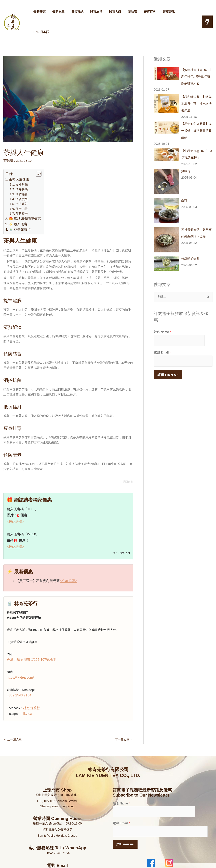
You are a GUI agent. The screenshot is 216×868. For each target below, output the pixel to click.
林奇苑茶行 (31, 681)
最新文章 (57, 13)
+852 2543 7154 (18, 669)
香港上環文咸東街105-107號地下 (29, 634)
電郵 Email (162, 326)
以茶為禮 (94, 13)
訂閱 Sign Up (168, 347)
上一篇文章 (13, 712)
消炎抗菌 (20, 179)
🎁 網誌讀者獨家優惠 (23, 197)
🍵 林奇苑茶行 (18, 206)
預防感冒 (20, 174)
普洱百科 (145, 13)
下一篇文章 (123, 712)
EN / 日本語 (184, 13)
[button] (207, 13)
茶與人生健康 (18, 161)
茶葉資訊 (164, 13)
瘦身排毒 (20, 188)
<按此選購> (15, 498)
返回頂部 (129, 458)
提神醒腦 (20, 166)
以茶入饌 (112, 13)
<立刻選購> (68, 556)
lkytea (27, 686)
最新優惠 (39, 13)
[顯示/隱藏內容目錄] (33, 156)
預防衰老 (20, 192)
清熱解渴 (20, 170)
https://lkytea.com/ (19, 651)
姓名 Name (162, 307)
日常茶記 (76, 13)
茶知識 (129, 13)
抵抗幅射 (20, 183)
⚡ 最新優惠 (17, 202)
